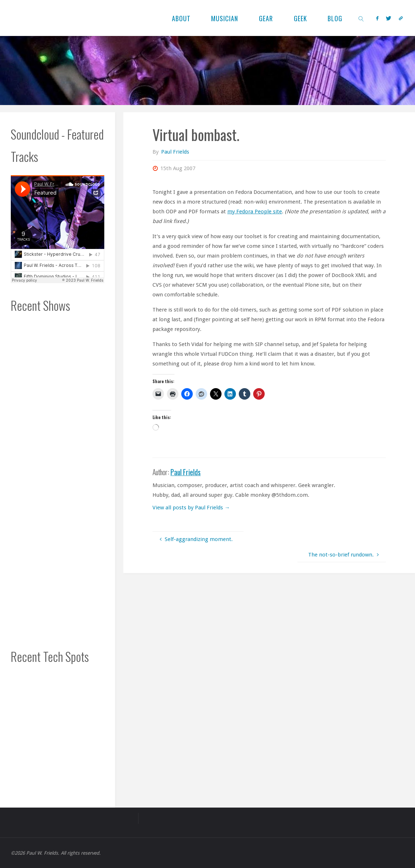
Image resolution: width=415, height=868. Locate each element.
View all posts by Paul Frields (191, 508)
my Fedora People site (255, 212)
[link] (361, 18)
